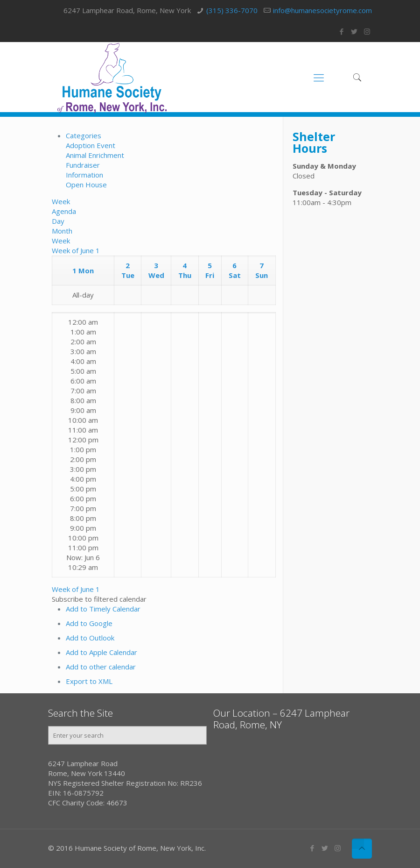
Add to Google (89, 623)
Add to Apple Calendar (101, 652)
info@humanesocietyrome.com (322, 10)
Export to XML (89, 681)
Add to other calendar (101, 667)
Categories (84, 135)
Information (84, 175)
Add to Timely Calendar (103, 609)
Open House (86, 185)
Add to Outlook (90, 638)
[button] (99, 599)
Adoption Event (91, 145)
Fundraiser (83, 165)
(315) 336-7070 (232, 10)
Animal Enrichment (95, 155)
